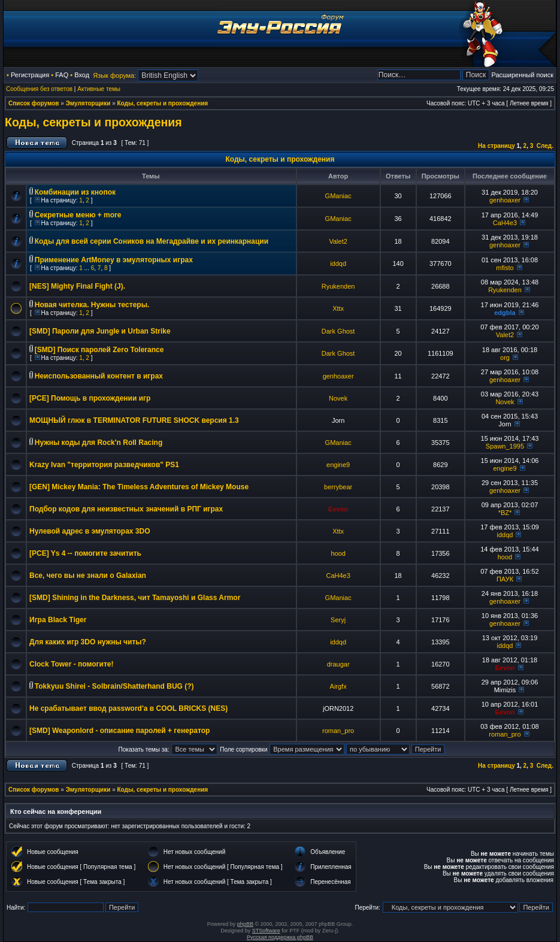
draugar (338, 664)
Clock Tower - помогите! (72, 664)
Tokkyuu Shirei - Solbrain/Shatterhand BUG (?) (114, 686)
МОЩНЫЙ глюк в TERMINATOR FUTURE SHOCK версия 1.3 (134, 420)
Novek (338, 398)
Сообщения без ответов (39, 89)
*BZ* (505, 513)
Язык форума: (114, 75)
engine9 (338, 465)
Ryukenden (338, 286)
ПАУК (505, 579)
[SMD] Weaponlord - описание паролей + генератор (119, 731)
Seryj (338, 620)
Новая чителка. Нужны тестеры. (92, 305)
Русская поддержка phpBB (280, 937)
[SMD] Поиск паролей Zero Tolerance (99, 350)
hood (338, 553)
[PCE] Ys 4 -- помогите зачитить (85, 553)
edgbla (505, 313)
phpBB (245, 924)
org (505, 358)
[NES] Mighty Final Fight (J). (77, 286)
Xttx (338, 308)
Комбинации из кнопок (75, 192)
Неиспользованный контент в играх (99, 376)
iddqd (338, 263)
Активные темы (99, 89)
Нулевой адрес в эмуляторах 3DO (90, 531)
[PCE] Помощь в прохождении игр (90, 398)
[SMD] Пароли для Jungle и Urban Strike (100, 331)
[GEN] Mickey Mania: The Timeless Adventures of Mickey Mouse (139, 487)
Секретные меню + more (78, 215)
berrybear (338, 487)
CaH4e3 (505, 223)
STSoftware (266, 931)
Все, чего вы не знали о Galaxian (88, 576)
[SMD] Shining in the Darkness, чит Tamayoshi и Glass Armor (135, 598)
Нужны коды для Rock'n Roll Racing (99, 443)
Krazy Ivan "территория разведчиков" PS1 (104, 465)
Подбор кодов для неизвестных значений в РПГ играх (126, 509)
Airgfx (338, 686)
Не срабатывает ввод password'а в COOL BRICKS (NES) (128, 708)
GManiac (338, 196)
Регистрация (30, 75)
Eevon (338, 509)
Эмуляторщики (88, 103)
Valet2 (338, 241)
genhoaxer (505, 200)
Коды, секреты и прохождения (163, 103)
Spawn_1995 (505, 446)
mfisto (505, 268)
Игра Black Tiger (58, 620)
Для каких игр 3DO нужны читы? (88, 642)
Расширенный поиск (522, 75)
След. (545, 146)
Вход (82, 75)
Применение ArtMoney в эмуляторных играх (114, 260)
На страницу (497, 146)
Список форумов (34, 103)
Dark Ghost (338, 331)
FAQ (62, 75)
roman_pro (338, 731)
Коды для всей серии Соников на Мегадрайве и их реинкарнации (152, 241)
